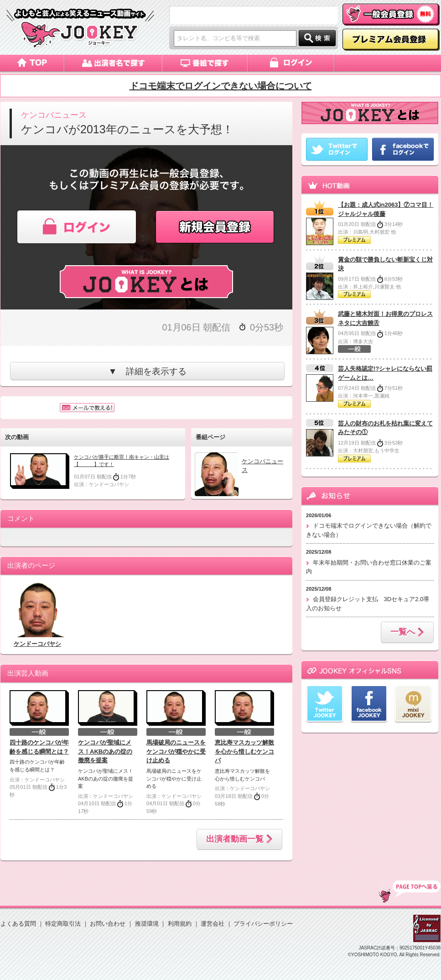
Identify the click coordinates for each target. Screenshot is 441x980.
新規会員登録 (216, 227)
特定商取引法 (63, 924)
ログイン (292, 63)
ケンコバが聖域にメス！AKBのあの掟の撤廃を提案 (105, 751)
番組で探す (205, 63)
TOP (410, 891)
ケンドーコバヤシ (37, 644)
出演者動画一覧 (239, 839)
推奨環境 (147, 924)
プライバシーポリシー (263, 924)
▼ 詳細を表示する (147, 371)
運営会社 (213, 924)
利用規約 (180, 924)
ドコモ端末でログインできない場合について (221, 86)
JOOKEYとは (146, 282)
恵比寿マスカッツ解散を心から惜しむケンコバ (244, 751)
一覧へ (407, 633)
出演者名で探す (113, 63)
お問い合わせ (108, 924)
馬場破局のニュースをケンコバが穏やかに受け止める (176, 751)
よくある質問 (18, 924)
